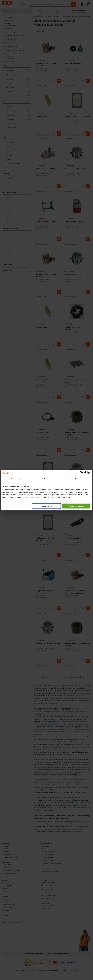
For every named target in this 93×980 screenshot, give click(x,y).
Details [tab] (46, 479)
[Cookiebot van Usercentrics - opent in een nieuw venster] (81, 473)
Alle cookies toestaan (76, 506)
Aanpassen (46, 506)
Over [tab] (77, 479)
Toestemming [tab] (16, 479)
